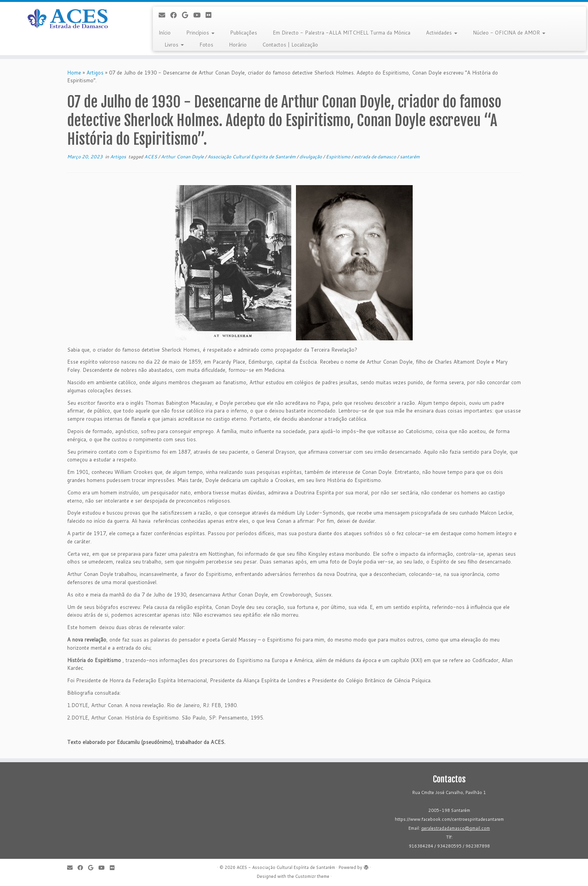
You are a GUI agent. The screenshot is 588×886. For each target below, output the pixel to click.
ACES (151, 157)
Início (165, 33)
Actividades (442, 33)
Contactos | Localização (290, 45)
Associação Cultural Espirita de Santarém (252, 157)
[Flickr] (211, 15)
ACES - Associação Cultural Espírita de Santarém (286, 867)
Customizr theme (312, 876)
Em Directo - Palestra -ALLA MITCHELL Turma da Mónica (342, 33)
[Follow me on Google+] (188, 15)
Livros (174, 45)
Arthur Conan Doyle (183, 157)
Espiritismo (339, 157)
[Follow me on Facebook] (176, 15)
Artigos (95, 73)
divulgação (311, 157)
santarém (410, 157)
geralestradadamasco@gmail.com (456, 828)
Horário (238, 45)
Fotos (206, 45)
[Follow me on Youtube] (199, 15)
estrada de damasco (376, 157)
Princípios (200, 33)
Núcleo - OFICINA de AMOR (509, 33)
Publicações (244, 33)
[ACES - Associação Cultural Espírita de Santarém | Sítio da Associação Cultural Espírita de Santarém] (68, 19)
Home (74, 73)
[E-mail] (164, 15)
